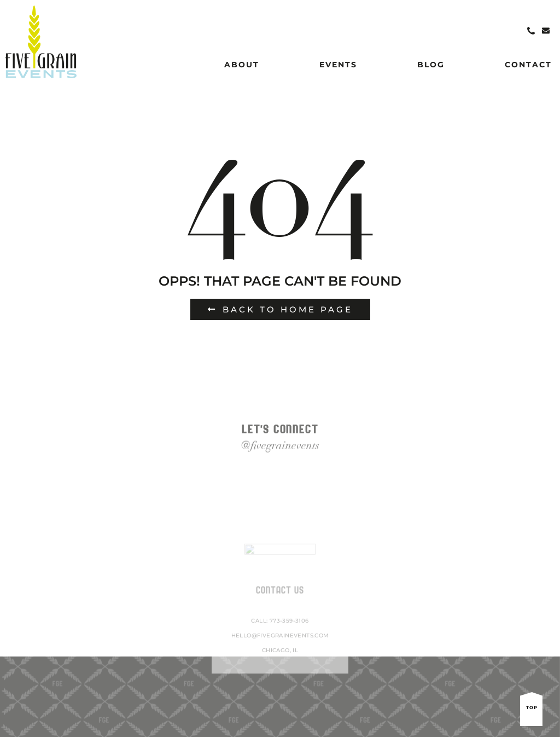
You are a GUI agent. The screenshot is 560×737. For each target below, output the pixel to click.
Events (338, 65)
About (242, 65)
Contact (528, 65)
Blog (431, 65)
